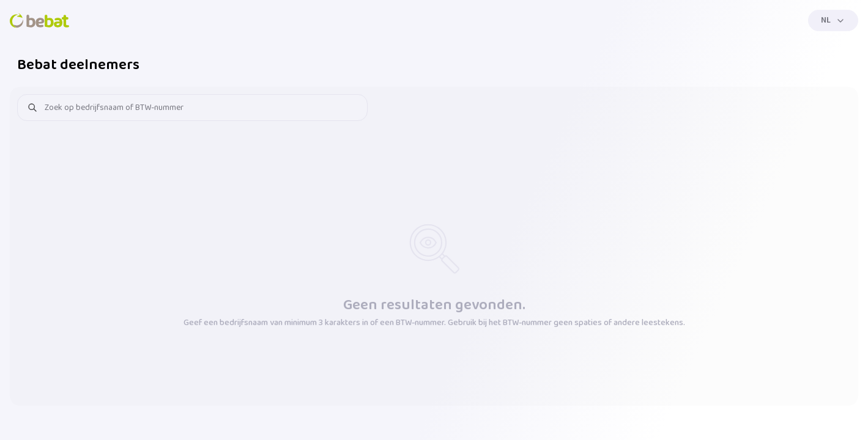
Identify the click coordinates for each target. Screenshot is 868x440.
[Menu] (833, 20)
